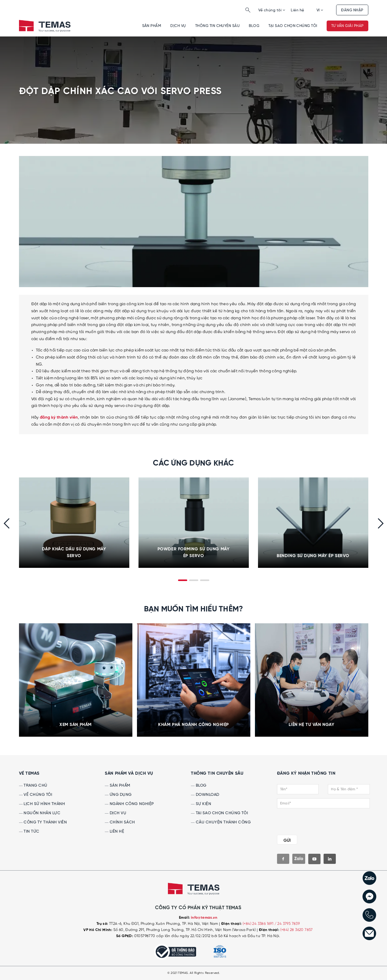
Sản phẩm (152, 26)
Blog (254, 26)
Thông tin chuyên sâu (218, 26)
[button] (183, 580)
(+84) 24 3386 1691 (259, 924)
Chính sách (120, 822)
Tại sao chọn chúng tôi (293, 26)
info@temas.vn (204, 918)
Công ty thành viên (43, 822)
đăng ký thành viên (59, 418)
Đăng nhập (352, 10)
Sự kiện (201, 804)
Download (205, 795)
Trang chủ (33, 786)
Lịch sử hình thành (42, 804)
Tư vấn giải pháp (347, 26)
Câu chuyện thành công (221, 822)
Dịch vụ (178, 26)
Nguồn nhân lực (40, 813)
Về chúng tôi (272, 10)
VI (320, 10)
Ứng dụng (118, 795)
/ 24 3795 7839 (287, 924)
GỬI (287, 841)
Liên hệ (297, 10)
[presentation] (7, 523)
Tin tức (29, 832)
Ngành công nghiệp (129, 804)
